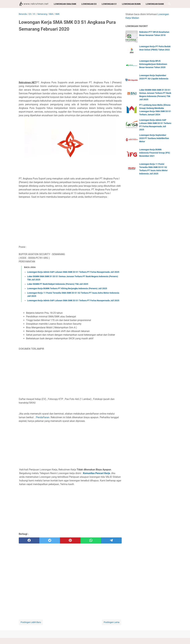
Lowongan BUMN (131, 4)
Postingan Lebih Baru (31, 622)
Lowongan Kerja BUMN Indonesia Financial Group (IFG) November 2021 (155, 153)
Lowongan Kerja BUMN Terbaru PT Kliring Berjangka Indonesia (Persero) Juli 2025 (67, 288)
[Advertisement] (70, 57)
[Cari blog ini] (169, 4)
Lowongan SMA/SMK (65, 4)
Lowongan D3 (89, 4)
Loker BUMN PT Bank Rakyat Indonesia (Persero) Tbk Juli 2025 (58, 284)
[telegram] (111, 540)
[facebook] (29, 540)
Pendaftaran (43, 417)
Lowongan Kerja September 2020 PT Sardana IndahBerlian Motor (154, 138)
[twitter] (50, 540)
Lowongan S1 (109, 4)
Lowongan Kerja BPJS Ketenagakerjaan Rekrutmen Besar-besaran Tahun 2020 (153, 64)
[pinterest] (70, 540)
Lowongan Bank (155, 4)
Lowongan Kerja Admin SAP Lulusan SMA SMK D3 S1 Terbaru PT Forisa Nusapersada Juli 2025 (73, 272)
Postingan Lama (112, 622)
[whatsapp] (91, 540)
